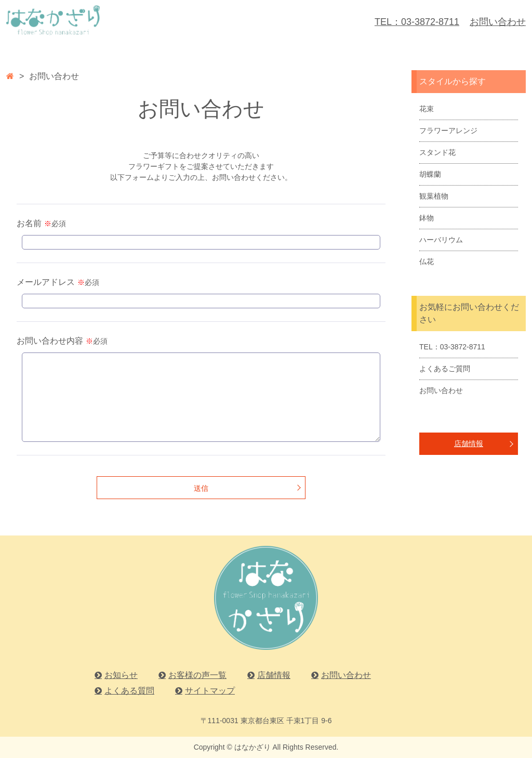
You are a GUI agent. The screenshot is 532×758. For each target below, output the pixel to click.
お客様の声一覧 (197, 675)
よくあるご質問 (445, 369)
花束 (427, 109)
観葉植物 (434, 196)
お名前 (29, 223)
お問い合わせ (498, 22)
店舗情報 (469, 443)
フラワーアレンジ (448, 130)
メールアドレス (46, 282)
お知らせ (121, 675)
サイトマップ (210, 691)
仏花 (427, 262)
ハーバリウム (441, 240)
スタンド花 (437, 152)
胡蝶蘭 (430, 174)
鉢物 (427, 218)
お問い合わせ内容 (50, 341)
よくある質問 (129, 691)
